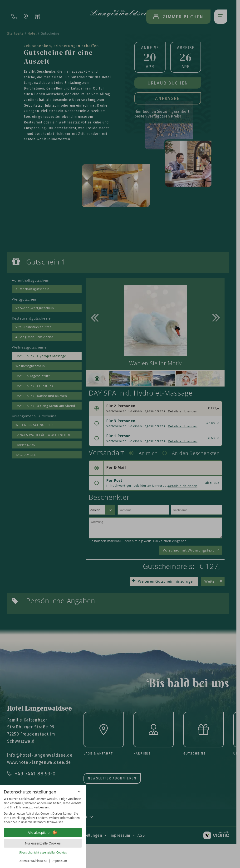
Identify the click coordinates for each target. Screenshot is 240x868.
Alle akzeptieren (43, 833)
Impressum (59, 861)
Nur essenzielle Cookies (43, 843)
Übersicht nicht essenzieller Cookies (43, 852)
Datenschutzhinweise (33, 861)
